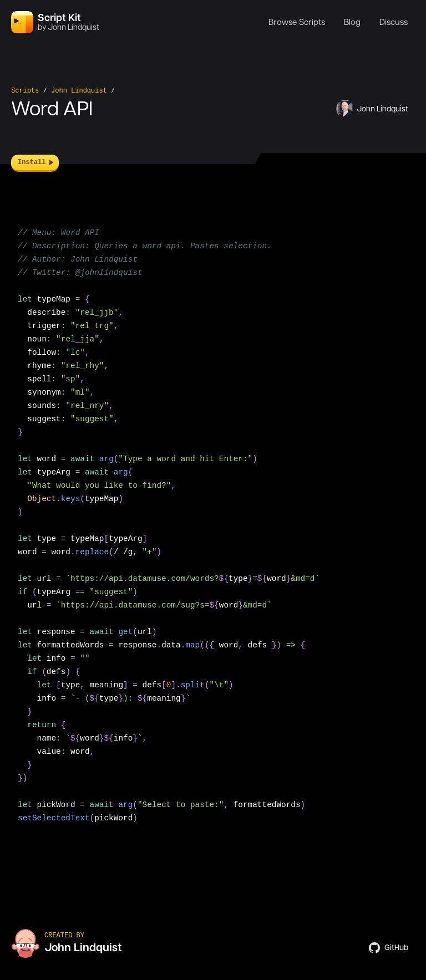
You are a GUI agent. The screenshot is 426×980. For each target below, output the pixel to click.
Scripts (25, 91)
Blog (352, 22)
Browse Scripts (297, 22)
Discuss (394, 22)
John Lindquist (79, 91)
